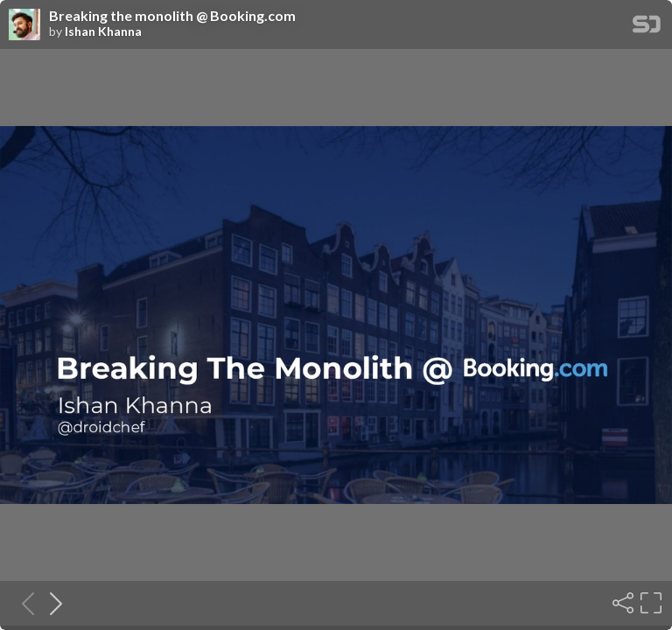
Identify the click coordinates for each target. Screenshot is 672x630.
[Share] (621, 603)
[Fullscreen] (649, 603)
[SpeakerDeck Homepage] (647, 28)
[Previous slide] (23, 603)
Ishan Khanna (103, 31)
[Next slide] (51, 603)
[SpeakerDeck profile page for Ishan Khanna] (24, 25)
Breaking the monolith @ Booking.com (172, 16)
